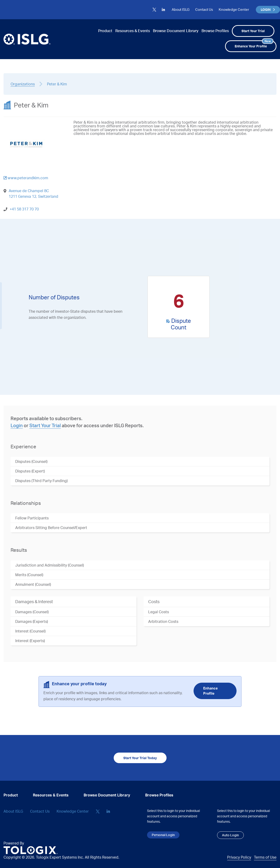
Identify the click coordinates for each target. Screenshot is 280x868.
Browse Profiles (215, 31)
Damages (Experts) (32, 621)
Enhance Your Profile (254, 44)
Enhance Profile (210, 691)
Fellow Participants (32, 518)
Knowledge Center (234, 10)
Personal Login (163, 835)
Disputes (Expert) (30, 471)
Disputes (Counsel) (31, 461)
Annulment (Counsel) (33, 584)
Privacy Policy (239, 857)
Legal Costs (159, 612)
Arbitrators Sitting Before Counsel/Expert (51, 528)
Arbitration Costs (163, 621)
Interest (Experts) (30, 641)
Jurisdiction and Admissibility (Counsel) (50, 565)
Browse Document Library (176, 31)
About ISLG (181, 10)
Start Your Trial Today (140, 758)
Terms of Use (265, 857)
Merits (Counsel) (29, 575)
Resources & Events (133, 31)
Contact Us (204, 10)
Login (17, 425)
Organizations (23, 84)
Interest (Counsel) (30, 631)
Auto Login (230, 835)
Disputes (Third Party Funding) (41, 481)
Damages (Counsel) (32, 612)
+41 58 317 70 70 (24, 209)
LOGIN (268, 10)
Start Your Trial (253, 31)
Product (105, 31)
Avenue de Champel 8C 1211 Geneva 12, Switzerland (33, 194)
